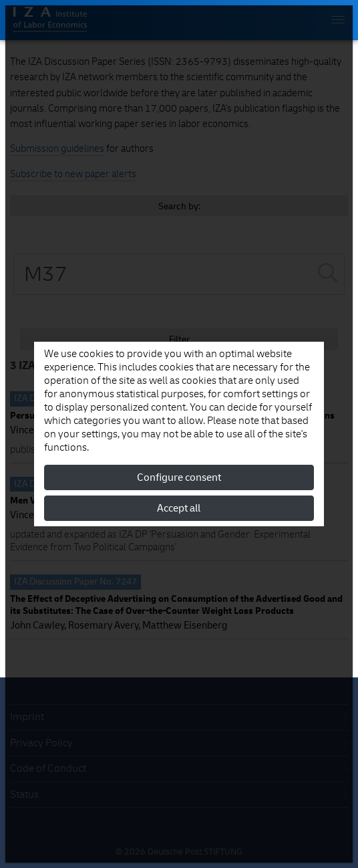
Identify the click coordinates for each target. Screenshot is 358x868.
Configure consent (179, 477)
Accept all (179, 508)
